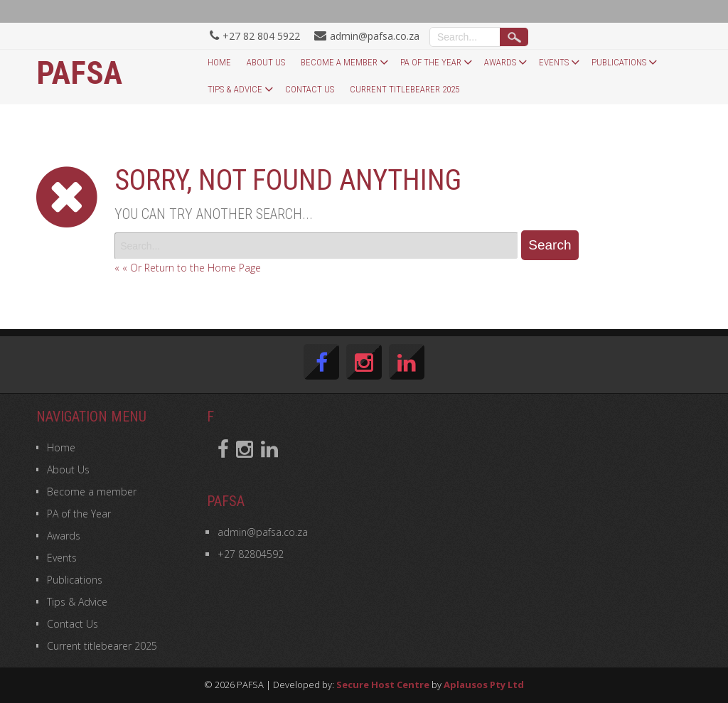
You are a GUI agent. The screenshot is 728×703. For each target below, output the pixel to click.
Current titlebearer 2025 (405, 89)
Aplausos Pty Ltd (484, 685)
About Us (266, 62)
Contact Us (310, 89)
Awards (500, 62)
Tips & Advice (235, 89)
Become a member (339, 62)
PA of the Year (431, 62)
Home (219, 62)
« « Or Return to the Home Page (188, 268)
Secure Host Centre (383, 685)
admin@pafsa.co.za (263, 532)
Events (554, 62)
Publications (619, 62)
